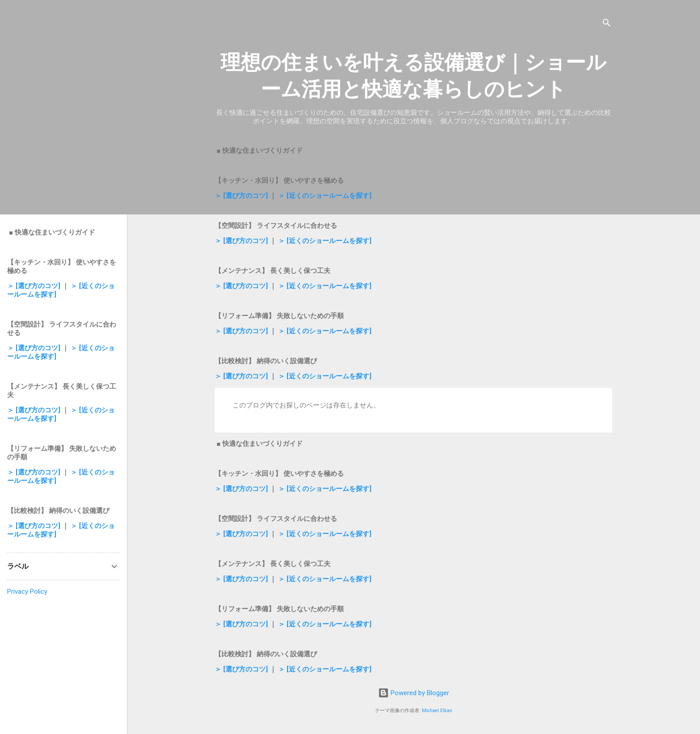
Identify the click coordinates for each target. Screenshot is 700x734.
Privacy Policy (27, 591)
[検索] (607, 24)
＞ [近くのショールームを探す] (325, 196)
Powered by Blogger (414, 693)
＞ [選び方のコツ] (241, 196)
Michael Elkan (437, 711)
